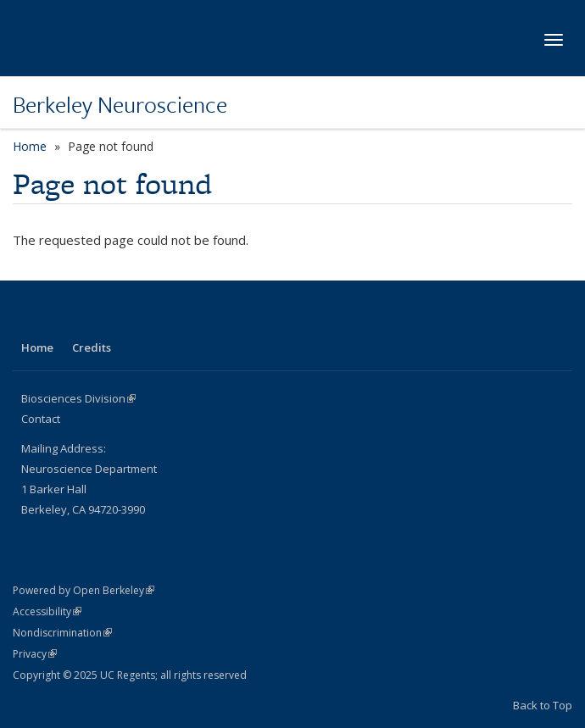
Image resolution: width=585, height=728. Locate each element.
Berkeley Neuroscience (120, 104)
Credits (92, 347)
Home (30, 146)
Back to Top (543, 705)
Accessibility (47, 611)
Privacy (35, 654)
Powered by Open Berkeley (84, 590)
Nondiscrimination (62, 633)
